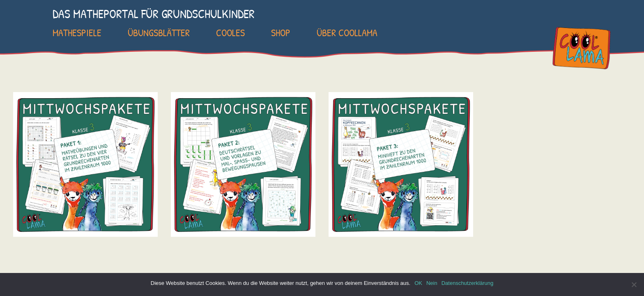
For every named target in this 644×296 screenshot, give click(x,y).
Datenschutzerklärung (467, 283)
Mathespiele (77, 32)
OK (418, 283)
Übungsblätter (159, 32)
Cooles (230, 32)
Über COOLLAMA (347, 32)
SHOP (281, 32)
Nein (432, 283)
